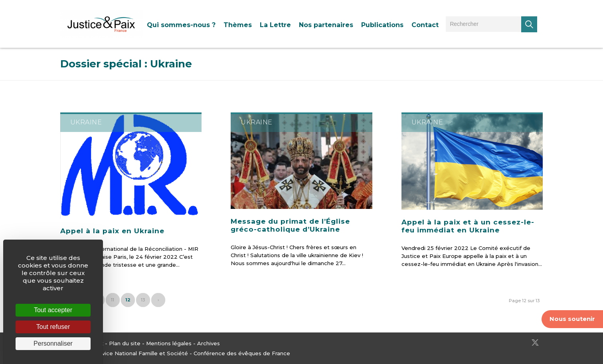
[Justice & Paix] (102, 24)
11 (113, 300)
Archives (209, 343)
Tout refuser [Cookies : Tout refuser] (53, 327)
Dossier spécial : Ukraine (126, 64)
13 (143, 300)
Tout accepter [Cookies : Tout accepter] (53, 310)
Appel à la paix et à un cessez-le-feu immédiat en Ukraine (468, 226)
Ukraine (86, 122)
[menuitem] (181, 25)
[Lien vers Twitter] (535, 342)
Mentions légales (169, 343)
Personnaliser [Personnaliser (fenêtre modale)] (53, 343)
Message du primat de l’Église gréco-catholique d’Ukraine (290, 225)
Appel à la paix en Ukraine (112, 231)
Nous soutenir (572, 319)
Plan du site (125, 343)
